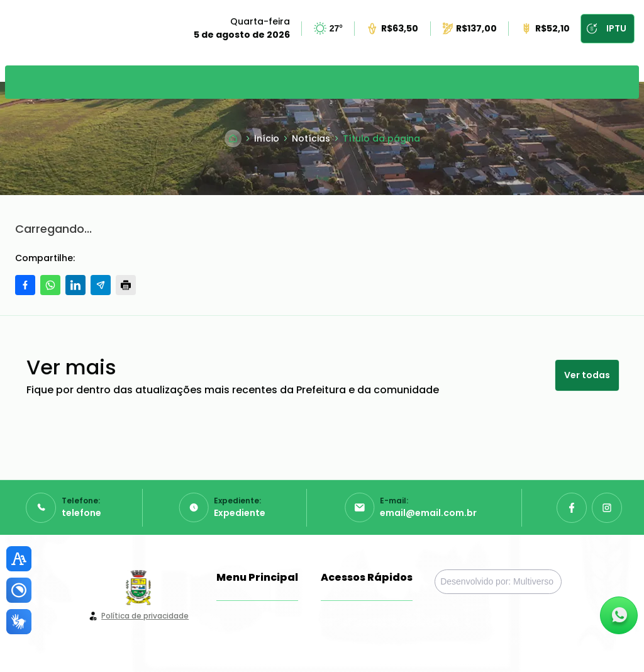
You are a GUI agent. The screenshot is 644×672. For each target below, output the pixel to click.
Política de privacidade (145, 616)
